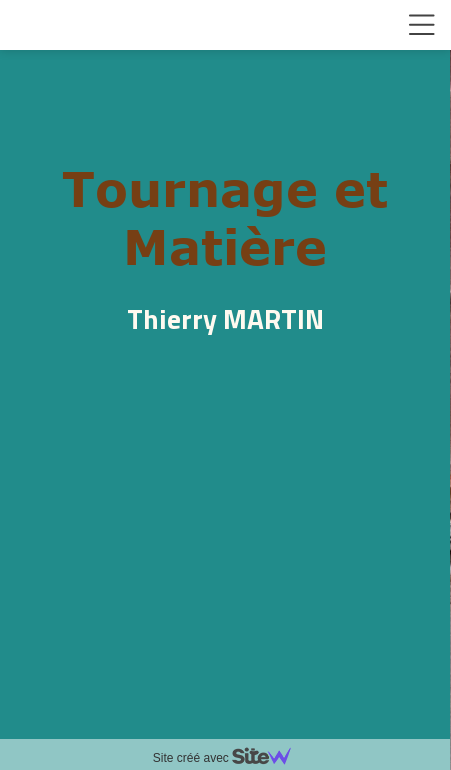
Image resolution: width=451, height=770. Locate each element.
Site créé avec (230, 758)
